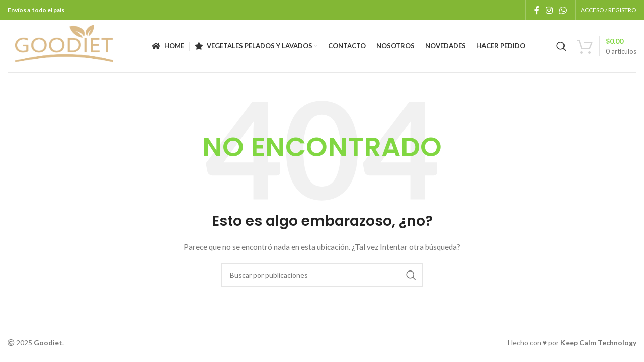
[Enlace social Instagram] (549, 10)
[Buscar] (561, 46)
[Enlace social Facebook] (537, 10)
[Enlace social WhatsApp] (563, 10)
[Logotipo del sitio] (64, 46)
